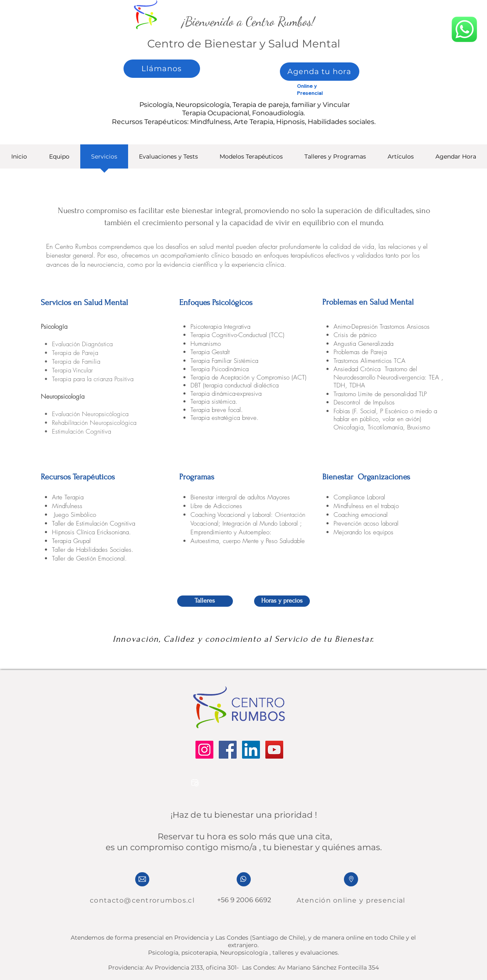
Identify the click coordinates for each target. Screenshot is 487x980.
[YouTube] (274, 750)
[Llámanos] (162, 69)
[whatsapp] (464, 29)
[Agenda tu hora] (320, 72)
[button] (168, 159)
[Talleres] (205, 601)
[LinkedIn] (251, 750)
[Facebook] (228, 750)
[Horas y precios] (282, 601)
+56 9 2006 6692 (243, 900)
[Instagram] (204, 750)
